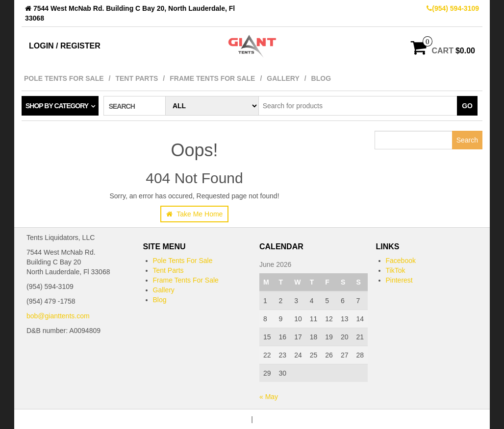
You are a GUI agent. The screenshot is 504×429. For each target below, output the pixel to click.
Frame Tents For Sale (212, 78)
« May (269, 397)
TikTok (396, 270)
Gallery (283, 78)
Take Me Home (195, 214)
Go (467, 106)
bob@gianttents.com (58, 316)
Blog (321, 78)
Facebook (401, 261)
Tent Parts (137, 78)
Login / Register (65, 46)
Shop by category (57, 106)
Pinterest (399, 280)
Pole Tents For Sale (64, 78)
